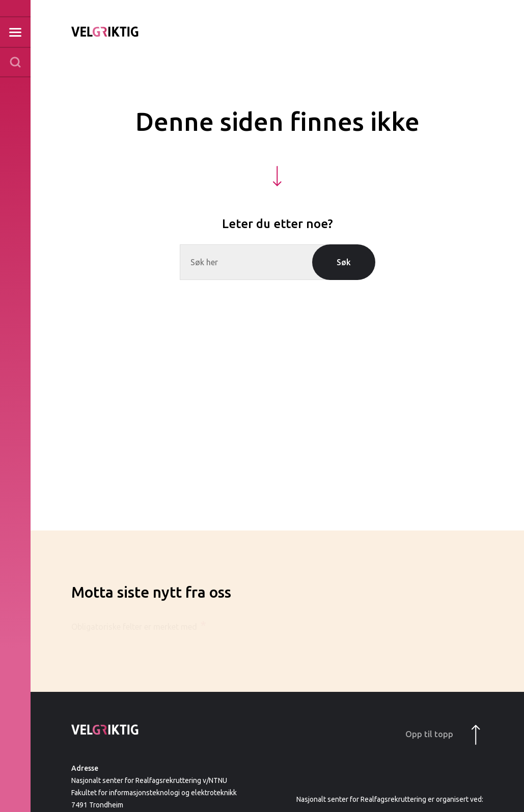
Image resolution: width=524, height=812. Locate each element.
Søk (344, 262)
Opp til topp (443, 735)
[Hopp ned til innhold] (277, 176)
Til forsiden (105, 32)
